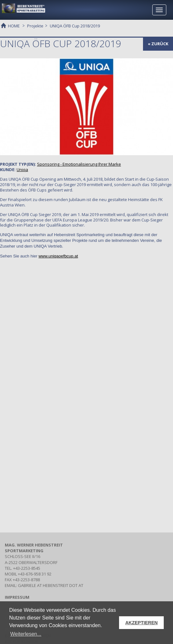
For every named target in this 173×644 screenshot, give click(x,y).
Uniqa (22, 170)
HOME (14, 25)
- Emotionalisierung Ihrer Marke (79, 164)
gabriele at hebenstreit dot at (51, 585)
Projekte (35, 26)
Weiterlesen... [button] (26, 634)
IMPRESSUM (17, 597)
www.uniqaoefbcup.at (58, 256)
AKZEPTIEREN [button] (141, 623)
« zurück (158, 44)
